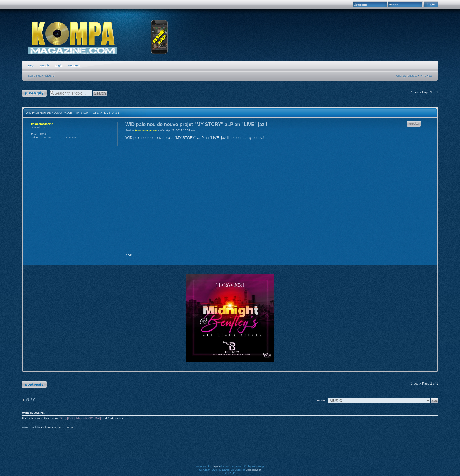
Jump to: (320, 400)
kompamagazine (146, 130)
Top (430, 260)
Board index (35, 76)
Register (74, 65)
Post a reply (34, 93)
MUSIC (50, 76)
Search (44, 65)
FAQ (31, 65)
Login (59, 65)
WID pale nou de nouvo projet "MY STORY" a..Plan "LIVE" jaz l (73, 113)
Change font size (407, 76)
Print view (426, 76)
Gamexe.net (253, 470)
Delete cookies (31, 427)
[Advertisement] (230, 451)
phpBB (216, 466)
